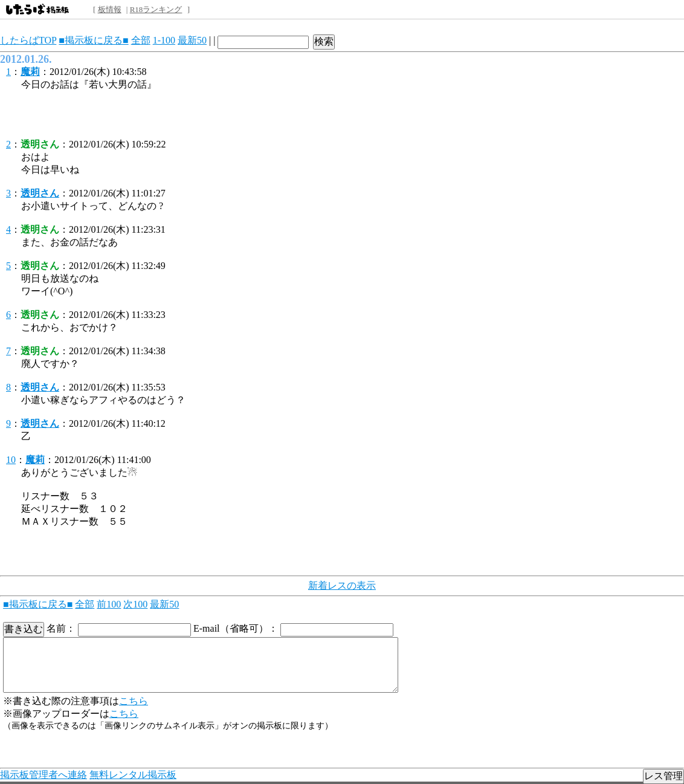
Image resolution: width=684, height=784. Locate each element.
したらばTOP (28, 40)
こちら (134, 701)
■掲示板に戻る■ (93, 40)
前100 (109, 604)
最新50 (192, 40)
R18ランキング (156, 9)
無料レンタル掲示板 (133, 775)
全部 (141, 40)
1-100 (164, 40)
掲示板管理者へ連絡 (44, 775)
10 (11, 460)
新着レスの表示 (342, 585)
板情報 (110, 9)
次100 (135, 604)
